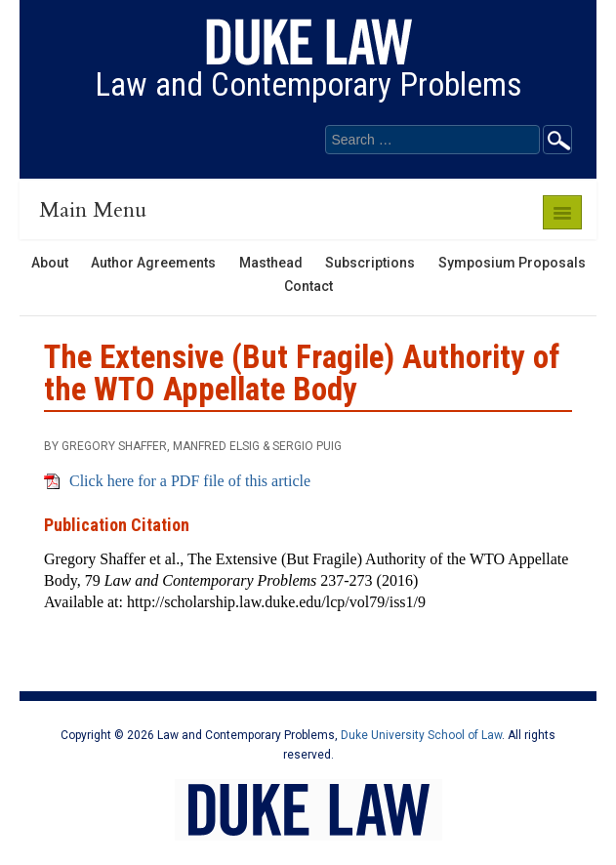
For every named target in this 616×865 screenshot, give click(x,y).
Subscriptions (370, 263)
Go (557, 140)
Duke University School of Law (421, 735)
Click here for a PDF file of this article (190, 481)
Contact (308, 286)
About (50, 263)
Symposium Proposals (512, 263)
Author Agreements (153, 263)
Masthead (271, 263)
